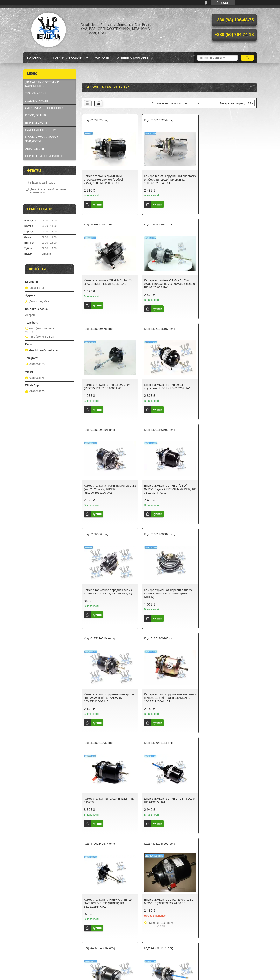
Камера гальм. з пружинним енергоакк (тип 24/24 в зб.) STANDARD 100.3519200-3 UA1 (165, 493)
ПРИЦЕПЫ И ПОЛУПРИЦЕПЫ (45, 156)
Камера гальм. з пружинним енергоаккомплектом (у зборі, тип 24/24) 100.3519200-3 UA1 (106, 179)
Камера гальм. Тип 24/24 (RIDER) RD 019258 (109, 595)
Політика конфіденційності (162, 976)
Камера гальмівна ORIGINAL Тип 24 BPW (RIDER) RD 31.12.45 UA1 (227, 178)
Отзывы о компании (133, 58)
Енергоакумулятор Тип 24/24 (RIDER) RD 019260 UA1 (228, 803)
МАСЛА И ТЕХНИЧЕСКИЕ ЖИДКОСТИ (42, 139)
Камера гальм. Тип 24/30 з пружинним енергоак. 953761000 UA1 (169, 907)
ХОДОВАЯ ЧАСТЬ (37, 101)
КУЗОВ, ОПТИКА (36, 115)
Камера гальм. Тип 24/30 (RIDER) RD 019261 (228, 700)
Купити (97, 204)
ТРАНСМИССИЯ (36, 93)
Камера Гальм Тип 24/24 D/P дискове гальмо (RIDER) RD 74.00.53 (168, 803)
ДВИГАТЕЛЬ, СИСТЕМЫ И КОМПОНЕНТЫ (42, 84)
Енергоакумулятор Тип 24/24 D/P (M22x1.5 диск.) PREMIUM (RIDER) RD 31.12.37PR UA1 (167, 388)
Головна (34, 58)
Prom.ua (158, 969)
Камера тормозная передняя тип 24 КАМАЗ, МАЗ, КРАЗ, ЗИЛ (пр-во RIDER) (108, 493)
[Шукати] (247, 58)
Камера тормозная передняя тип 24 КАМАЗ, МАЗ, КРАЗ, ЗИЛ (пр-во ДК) (227, 386)
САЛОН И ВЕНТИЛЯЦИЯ (41, 130)
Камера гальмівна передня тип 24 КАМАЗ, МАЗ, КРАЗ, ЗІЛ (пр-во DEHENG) (226, 909)
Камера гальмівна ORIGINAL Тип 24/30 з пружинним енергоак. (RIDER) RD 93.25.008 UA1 (109, 284)
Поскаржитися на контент (132, 976)
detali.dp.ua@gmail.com (44, 350)
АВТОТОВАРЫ (35, 149)
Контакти (102, 58)
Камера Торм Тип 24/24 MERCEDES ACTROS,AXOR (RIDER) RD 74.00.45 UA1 (168, 701)
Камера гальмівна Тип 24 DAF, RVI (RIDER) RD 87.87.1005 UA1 (167, 282)
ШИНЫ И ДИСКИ (36, 123)
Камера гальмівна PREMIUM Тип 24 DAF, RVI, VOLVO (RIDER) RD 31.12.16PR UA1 (227, 597)
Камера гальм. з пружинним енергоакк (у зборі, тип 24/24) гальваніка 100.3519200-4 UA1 (164, 179)
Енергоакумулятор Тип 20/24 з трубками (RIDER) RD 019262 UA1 (226, 282)
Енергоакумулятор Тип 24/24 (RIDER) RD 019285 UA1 (169, 595)
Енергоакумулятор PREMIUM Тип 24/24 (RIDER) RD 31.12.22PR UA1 (107, 907)
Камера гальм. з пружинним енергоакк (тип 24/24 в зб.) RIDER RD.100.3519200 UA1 (107, 388)
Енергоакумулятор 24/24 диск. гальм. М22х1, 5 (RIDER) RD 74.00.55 (109, 700)
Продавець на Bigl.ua (140, 973)
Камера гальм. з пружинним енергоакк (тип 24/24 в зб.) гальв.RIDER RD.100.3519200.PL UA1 (109, 805)
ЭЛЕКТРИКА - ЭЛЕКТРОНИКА (44, 108)
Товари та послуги (68, 58)
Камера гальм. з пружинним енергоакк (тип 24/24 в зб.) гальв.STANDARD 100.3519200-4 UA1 (228, 493)
